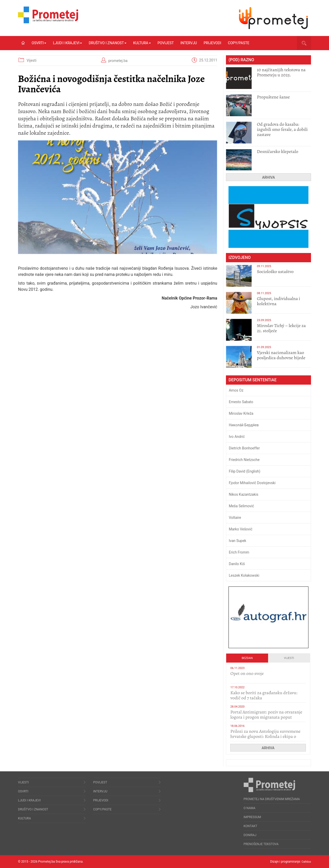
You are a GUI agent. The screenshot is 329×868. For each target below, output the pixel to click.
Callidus (305, 862)
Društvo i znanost (108, 43)
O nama (250, 808)
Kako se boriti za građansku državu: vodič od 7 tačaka (264, 695)
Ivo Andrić (237, 437)
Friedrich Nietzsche (244, 460)
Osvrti (39, 43)
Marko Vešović (241, 529)
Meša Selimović (241, 506)
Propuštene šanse (273, 97)
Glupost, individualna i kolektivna (278, 301)
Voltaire (235, 518)
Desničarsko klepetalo (277, 151)
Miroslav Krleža (241, 413)
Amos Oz (236, 390)
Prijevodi (212, 43)
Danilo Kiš (237, 564)
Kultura (142, 43)
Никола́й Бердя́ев (244, 425)
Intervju (189, 43)
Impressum (252, 817)
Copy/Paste (239, 43)
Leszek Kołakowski (244, 575)
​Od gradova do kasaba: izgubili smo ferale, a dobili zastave (282, 129)
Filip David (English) (245, 471)
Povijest (166, 43)
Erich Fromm (239, 552)
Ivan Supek (237, 541)
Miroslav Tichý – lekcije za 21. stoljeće (281, 328)
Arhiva (269, 177)
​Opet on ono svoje (247, 673)
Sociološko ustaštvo (275, 272)
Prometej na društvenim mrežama (272, 799)
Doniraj (250, 835)
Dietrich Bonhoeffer (244, 448)
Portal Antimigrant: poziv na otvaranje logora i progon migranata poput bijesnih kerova (266, 717)
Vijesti (31, 60)
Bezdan (247, 658)
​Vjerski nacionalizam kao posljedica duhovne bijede (281, 355)
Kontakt (250, 826)
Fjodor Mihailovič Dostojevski (252, 483)
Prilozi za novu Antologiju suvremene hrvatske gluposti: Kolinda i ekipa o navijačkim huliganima (265, 736)
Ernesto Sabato (241, 402)
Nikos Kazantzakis (244, 494)
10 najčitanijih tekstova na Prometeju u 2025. (281, 72)
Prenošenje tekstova (261, 844)
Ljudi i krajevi (67, 43)
